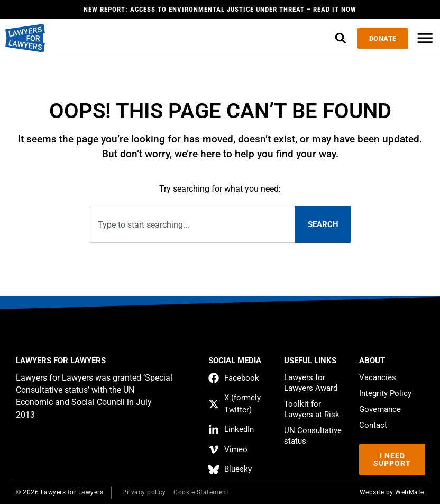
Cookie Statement (201, 492)
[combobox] (192, 225)
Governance (380, 409)
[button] (333, 38)
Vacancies (378, 377)
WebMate (410, 492)
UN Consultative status (313, 436)
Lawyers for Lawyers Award (311, 383)
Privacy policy (144, 492)
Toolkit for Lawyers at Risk (312, 409)
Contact (373, 425)
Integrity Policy (385, 393)
